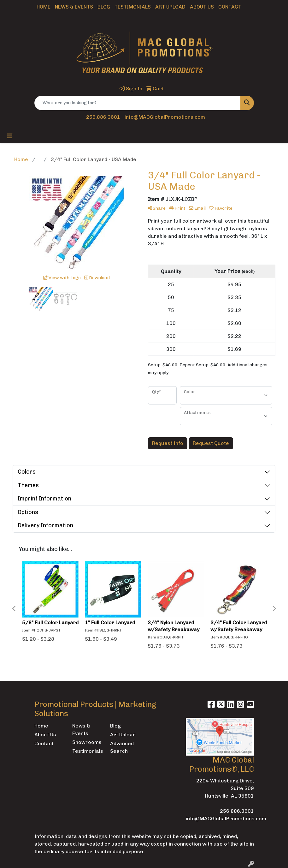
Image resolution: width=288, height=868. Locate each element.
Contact (230, 7)
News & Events (74, 7)
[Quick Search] (138, 103)
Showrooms (87, 742)
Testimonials (133, 7)
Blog (104, 7)
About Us (202, 7)
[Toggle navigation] (10, 136)
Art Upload (170, 7)
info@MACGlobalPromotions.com (165, 117)
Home (44, 7)
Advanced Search (122, 747)
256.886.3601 (103, 117)
